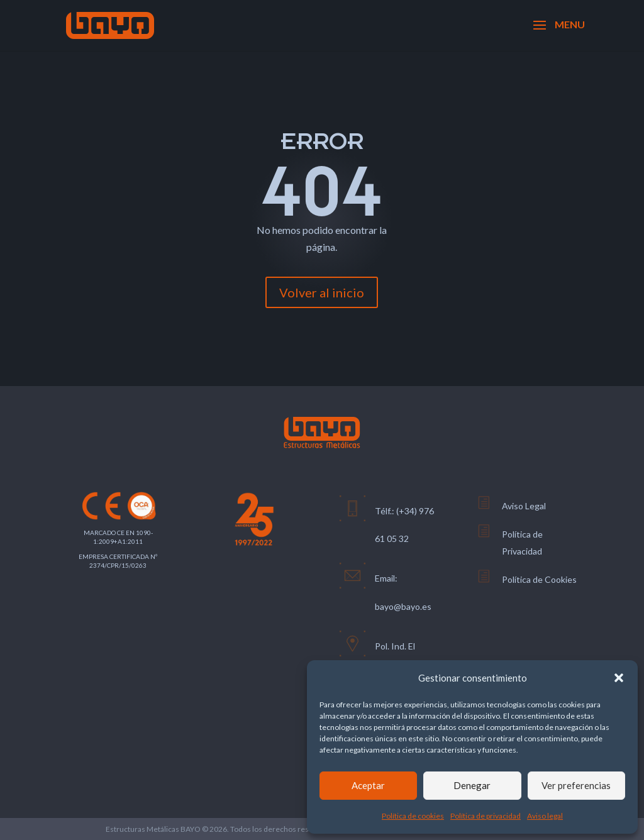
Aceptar (368, 785)
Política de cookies (413, 816)
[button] (619, 678)
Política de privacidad (486, 816)
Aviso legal (545, 816)
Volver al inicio (322, 292)
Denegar (472, 785)
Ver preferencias (576, 785)
